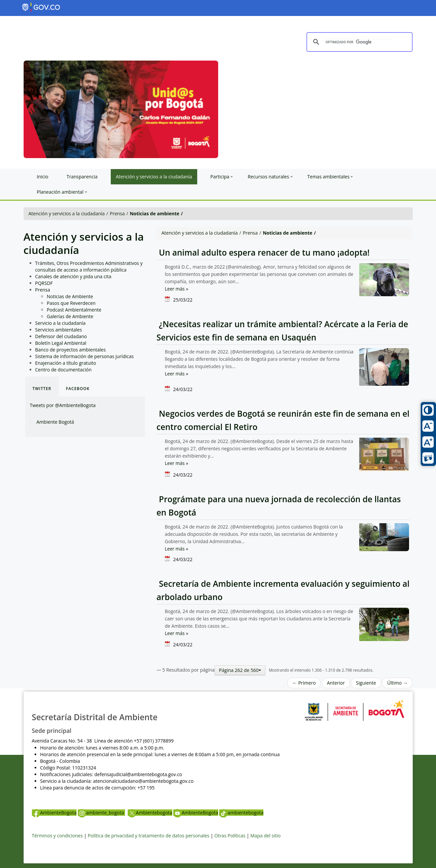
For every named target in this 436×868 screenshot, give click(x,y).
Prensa (117, 214)
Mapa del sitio (266, 836)
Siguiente (366, 683)
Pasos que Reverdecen (71, 303)
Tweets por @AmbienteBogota (63, 405)
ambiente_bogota (102, 813)
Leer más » (176, 289)
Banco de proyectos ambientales (71, 350)
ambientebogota (241, 813)
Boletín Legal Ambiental (61, 343)
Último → (397, 683)
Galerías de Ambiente (70, 316)
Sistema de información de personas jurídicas (84, 356)
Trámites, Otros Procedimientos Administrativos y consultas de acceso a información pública (89, 266)
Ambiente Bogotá (55, 422)
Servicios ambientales (59, 330)
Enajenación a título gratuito (66, 363)
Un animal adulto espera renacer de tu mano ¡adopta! (263, 252)
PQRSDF (44, 283)
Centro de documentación (64, 370)
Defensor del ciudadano (61, 336)
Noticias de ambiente (154, 214)
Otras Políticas (230, 836)
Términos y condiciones (57, 836)
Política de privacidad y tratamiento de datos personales (149, 836)
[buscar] (359, 42)
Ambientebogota (150, 813)
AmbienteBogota (54, 813)
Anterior (336, 683)
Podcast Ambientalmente (74, 310)
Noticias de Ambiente (70, 296)
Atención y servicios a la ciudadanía (67, 214)
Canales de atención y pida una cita (73, 276)
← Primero (304, 683)
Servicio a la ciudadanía (61, 323)
